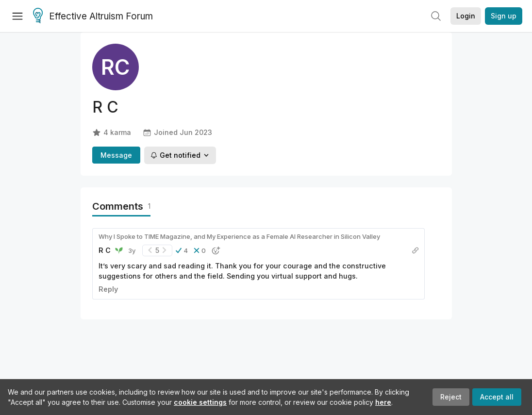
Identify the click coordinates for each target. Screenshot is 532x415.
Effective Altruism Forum (93, 17)
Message (116, 155)
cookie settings (200, 402)
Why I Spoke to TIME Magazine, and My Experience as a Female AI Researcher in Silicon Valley (239, 236)
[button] (182, 250)
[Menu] (17, 16)
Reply (108, 289)
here (383, 402)
